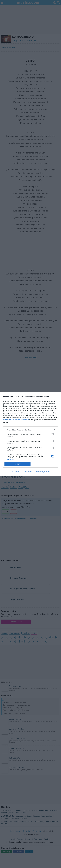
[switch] (53, 434)
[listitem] (30, 430)
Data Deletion (16, 472)
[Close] (57, 396)
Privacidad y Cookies (43, 472)
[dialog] (30, 434)
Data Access (28, 472)
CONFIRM (18, 464)
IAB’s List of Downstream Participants (16, 420)
